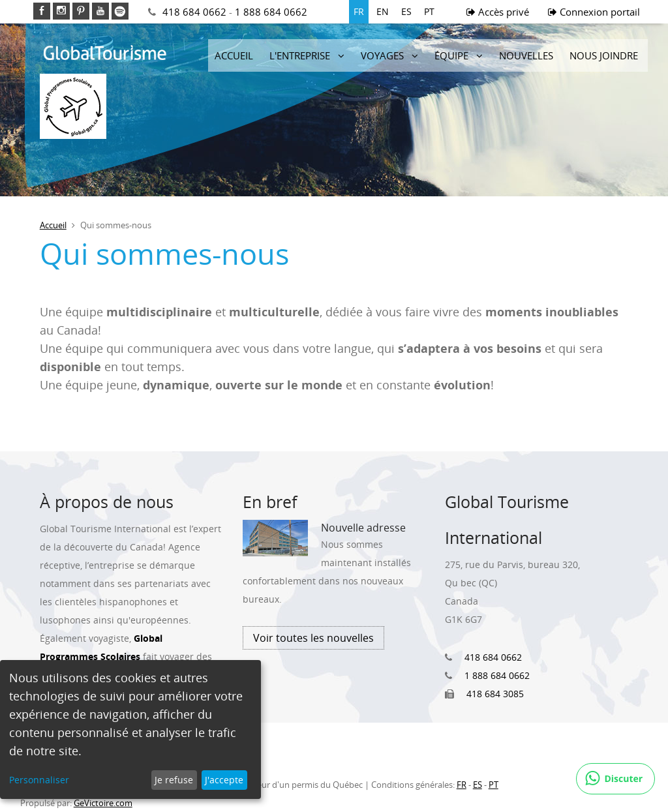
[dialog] (130, 729)
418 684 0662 (194, 12)
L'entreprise (300, 55)
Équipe (451, 55)
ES (406, 11)
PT (429, 11)
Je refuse (174, 780)
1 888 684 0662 (271, 12)
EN (383, 11)
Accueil (234, 55)
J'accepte (224, 780)
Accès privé (498, 12)
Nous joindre (604, 55)
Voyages (382, 55)
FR (359, 11)
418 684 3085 (495, 694)
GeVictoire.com (103, 803)
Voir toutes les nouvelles (313, 638)
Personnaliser (39, 780)
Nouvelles (526, 55)
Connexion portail (594, 12)
